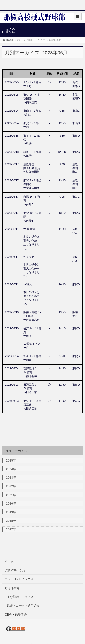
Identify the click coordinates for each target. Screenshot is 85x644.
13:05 (62, 180)
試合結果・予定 (15, 570)
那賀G (76, 136)
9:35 (62, 197)
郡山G (76, 111)
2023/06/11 (12, 229)
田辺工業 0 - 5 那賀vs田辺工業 (31, 388)
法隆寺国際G (75, 168)
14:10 (62, 329)
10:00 (62, 284)
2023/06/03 (12, 385)
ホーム (9, 561)
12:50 (62, 385)
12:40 (62, 82)
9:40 (62, 164)
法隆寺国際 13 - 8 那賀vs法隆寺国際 (32, 168)
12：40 (62, 152)
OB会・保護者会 (16, 614)
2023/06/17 (12, 164)
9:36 (62, 136)
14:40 (62, 369)
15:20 (62, 95)
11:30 (62, 229)
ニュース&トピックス (19, 579)
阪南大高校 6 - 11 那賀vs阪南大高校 (32, 316)
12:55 (62, 123)
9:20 (62, 356)
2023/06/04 (12, 356)
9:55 (62, 111)
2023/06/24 (12, 111)
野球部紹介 (12, 588)
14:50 (62, 401)
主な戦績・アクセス (20, 597)
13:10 (62, 213)
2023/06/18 (12, 136)
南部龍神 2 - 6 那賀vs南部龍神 (31, 372)
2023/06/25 (12, 82)
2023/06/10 (12, 312)
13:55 (62, 312)
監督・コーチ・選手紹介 (23, 606)
